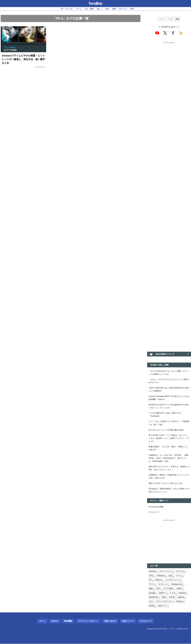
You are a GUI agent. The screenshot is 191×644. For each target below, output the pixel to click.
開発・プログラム (120, 9)
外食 (164, 597)
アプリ (153, 585)
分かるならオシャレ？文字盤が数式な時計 (166, 430)
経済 (107, 9)
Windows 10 (178, 585)
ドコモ (173, 593)
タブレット (164, 585)
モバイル (181, 572)
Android (153, 572)
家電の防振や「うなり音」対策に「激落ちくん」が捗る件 (169, 448)
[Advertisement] (169, 61)
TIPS (152, 576)
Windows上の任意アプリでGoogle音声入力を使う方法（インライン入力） (169, 406)
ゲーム (79, 9)
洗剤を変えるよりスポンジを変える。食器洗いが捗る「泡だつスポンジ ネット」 (169, 468)
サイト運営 (169, 589)
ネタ (152, 602)
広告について (128, 621)
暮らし (100, 9)
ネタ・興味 (89, 9)
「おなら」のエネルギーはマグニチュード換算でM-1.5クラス (169, 381)
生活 (172, 576)
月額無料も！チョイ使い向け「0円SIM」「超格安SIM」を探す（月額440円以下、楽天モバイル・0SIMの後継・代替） (169, 458)
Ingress (182, 597)
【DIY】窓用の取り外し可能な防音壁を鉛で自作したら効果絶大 (169, 389)
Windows (162, 576)
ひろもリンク (154, 512)
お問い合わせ (110, 621)
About (55, 621)
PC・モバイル (67, 9)
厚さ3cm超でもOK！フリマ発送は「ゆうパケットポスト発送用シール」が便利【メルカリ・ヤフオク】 (169, 438)
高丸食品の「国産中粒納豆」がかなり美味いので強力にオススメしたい (169, 490)
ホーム (42, 621)
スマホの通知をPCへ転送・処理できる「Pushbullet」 (165, 415)
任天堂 (173, 597)
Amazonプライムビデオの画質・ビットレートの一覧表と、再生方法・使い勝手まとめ (23, 59)
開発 (152, 589)
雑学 (132, 9)
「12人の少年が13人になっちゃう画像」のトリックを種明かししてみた (168, 373)
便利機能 (68, 621)
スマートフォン (167, 572)
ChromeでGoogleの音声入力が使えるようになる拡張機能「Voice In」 (169, 398)
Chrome (180, 602)
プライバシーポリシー (88, 621)
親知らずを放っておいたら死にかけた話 (165, 483)
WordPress (154, 597)
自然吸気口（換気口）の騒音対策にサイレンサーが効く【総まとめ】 (169, 477)
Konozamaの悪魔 (156, 507)
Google (153, 593)
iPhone (160, 580)
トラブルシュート (174, 580)
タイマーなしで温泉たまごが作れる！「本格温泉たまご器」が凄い (169, 423)
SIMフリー (163, 606)
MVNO (153, 606)
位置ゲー (163, 593)
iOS (159, 589)
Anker (180, 589)
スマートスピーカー (165, 602)
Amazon (183, 593)
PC (151, 580)
